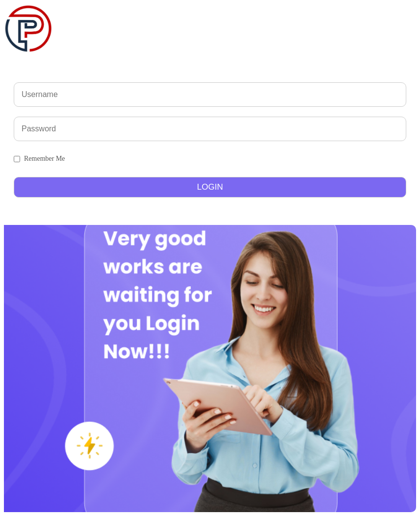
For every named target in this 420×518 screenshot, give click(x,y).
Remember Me (45, 159)
